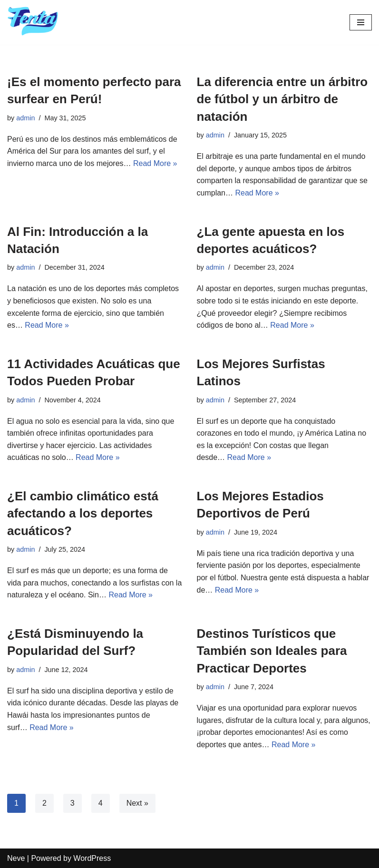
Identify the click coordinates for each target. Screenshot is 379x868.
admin (25, 118)
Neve (16, 858)
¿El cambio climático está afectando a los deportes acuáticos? (83, 513)
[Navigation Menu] (361, 22)
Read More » (155, 163)
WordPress (92, 858)
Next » (137, 803)
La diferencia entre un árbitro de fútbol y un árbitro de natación (282, 99)
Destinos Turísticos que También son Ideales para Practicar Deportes (272, 651)
